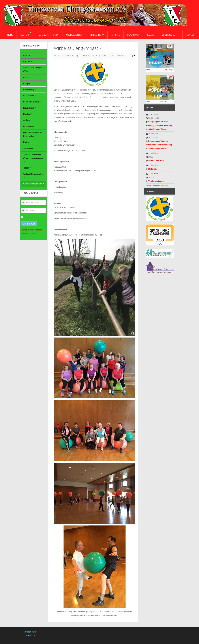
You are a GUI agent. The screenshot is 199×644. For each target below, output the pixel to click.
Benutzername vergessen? (32, 230)
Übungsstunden (74, 35)
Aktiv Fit (28, 55)
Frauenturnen (30, 108)
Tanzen (27, 168)
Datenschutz (31, 635)
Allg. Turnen (29, 61)
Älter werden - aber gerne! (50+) (34, 69)
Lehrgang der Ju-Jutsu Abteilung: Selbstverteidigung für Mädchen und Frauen (159, 125)
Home (10, 35)
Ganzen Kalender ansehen (157, 185)
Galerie (151, 35)
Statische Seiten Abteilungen (93, 56)
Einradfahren (30, 96)
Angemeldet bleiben (30, 217)
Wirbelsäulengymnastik (34, 184)
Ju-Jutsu (28, 120)
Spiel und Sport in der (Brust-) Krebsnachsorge (33, 158)
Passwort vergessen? (30, 234)
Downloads (133, 35)
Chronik (115, 35)
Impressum (30, 632)
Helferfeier (153, 169)
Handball (28, 114)
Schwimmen (29, 148)
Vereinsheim (97, 35)
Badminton (29, 77)
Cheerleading (30, 90)
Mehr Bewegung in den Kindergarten (33, 134)
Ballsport (28, 84)
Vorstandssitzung (156, 161)
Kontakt (191, 35)
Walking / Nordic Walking (33, 175)
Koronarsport (30, 126)
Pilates (27, 142)
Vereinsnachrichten (49, 35)
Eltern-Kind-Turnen (32, 102)
